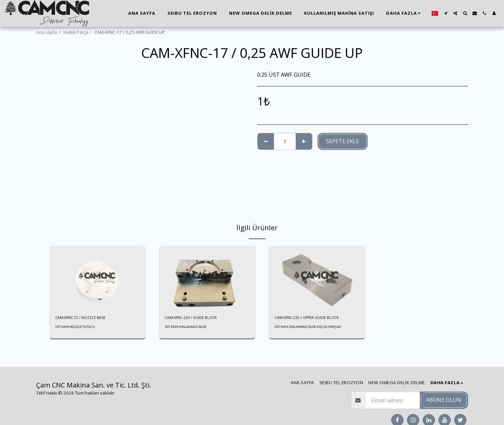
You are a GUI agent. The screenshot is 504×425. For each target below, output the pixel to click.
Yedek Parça (76, 32)
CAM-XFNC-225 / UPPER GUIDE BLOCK (312, 318)
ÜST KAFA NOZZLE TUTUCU (78, 328)
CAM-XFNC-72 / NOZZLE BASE (85, 318)
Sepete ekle (343, 141)
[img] (98, 278)
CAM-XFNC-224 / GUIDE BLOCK (195, 318)
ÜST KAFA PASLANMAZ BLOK (189, 328)
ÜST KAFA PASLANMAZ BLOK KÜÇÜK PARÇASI (314, 328)
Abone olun (444, 400)
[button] (446, 13)
